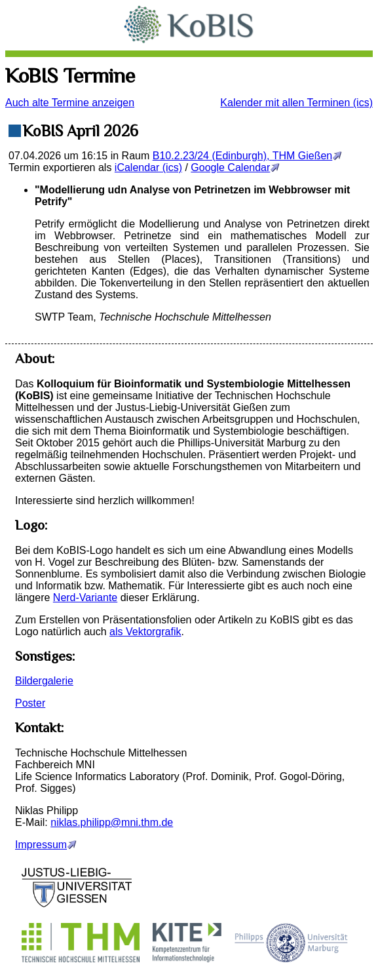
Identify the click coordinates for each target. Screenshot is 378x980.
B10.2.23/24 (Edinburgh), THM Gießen (243, 156)
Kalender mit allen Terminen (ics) (296, 103)
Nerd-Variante (85, 598)
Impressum (41, 845)
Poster (30, 703)
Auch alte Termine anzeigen (70, 103)
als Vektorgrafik (145, 632)
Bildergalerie (44, 681)
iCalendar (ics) (148, 167)
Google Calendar (230, 167)
